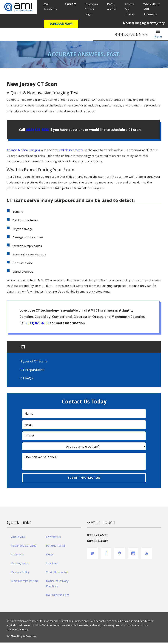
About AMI (19, 538)
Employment (20, 565)
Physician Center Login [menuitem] (91, 9)
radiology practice (71, 150)
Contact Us (53, 538)
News (50, 556)
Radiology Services (24, 547)
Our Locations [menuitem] (50, 7)
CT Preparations (32, 371)
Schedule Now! (61, 24)
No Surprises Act (57, 596)
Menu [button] (158, 34)
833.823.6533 (131, 34)
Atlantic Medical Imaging (24, 150)
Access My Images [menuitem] (130, 9)
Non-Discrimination (25, 582)
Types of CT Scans (34, 363)
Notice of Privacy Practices (57, 585)
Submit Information (84, 479)
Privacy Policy (20, 574)
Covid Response (57, 574)
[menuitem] (71, 4)
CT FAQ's (27, 380)
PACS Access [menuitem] (112, 7)
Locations (18, 556)
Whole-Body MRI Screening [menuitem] (152, 9)
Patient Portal (55, 547)
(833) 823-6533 (37, 130)
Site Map (52, 565)
